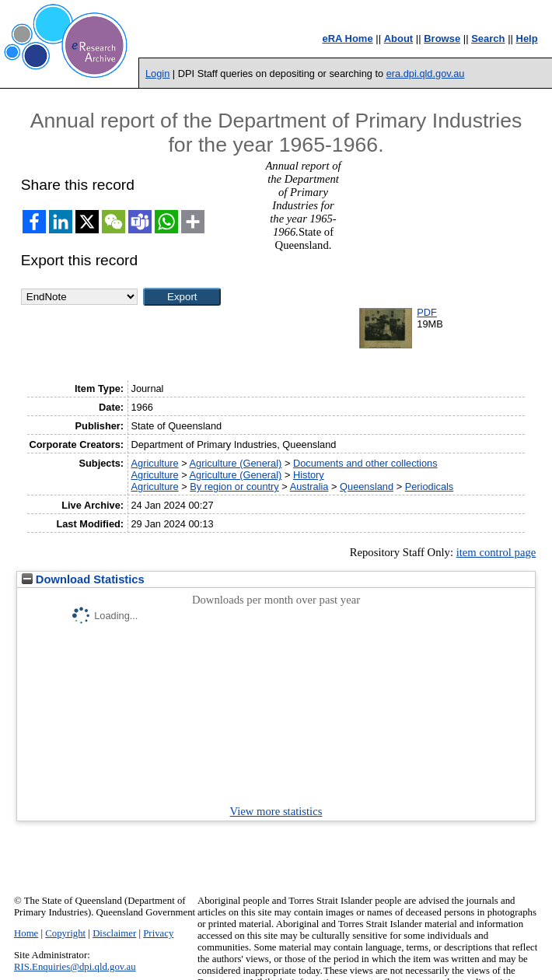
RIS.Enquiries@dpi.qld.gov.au (75, 967)
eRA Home (347, 38)
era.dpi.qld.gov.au (426, 73)
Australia (309, 486)
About (399, 38)
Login (157, 73)
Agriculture (154, 463)
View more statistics (276, 811)
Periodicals (430, 486)
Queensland (367, 486)
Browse (442, 38)
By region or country (234, 486)
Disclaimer (114, 933)
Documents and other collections (365, 463)
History (309, 475)
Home (26, 933)
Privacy (158, 933)
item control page (496, 552)
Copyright (65, 933)
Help (527, 38)
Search (488, 38)
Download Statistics (83, 579)
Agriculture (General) (236, 463)
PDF (427, 312)
